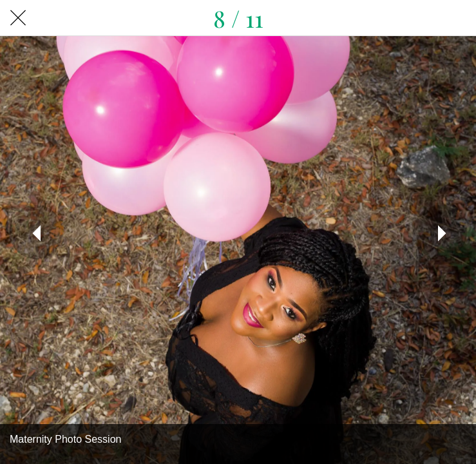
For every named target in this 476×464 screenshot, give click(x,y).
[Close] (18, 18)
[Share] (458, 18)
